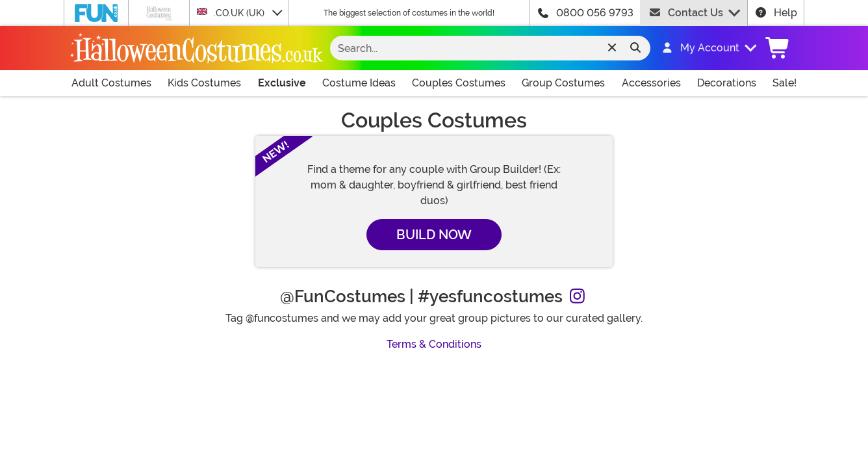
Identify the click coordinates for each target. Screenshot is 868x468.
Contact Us (686, 13)
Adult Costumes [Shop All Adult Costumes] (111, 83)
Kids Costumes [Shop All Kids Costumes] (204, 83)
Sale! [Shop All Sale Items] (785, 83)
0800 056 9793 (595, 13)
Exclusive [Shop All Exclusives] (282, 83)
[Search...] (479, 48)
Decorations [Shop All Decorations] (727, 83)
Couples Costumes (459, 83)
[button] (703, 48)
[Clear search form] (612, 48)
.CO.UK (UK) (232, 12)
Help (776, 13)
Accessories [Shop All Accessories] (651, 83)
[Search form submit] (635, 48)
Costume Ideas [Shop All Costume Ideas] (359, 83)
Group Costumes (563, 83)
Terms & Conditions (434, 344)
